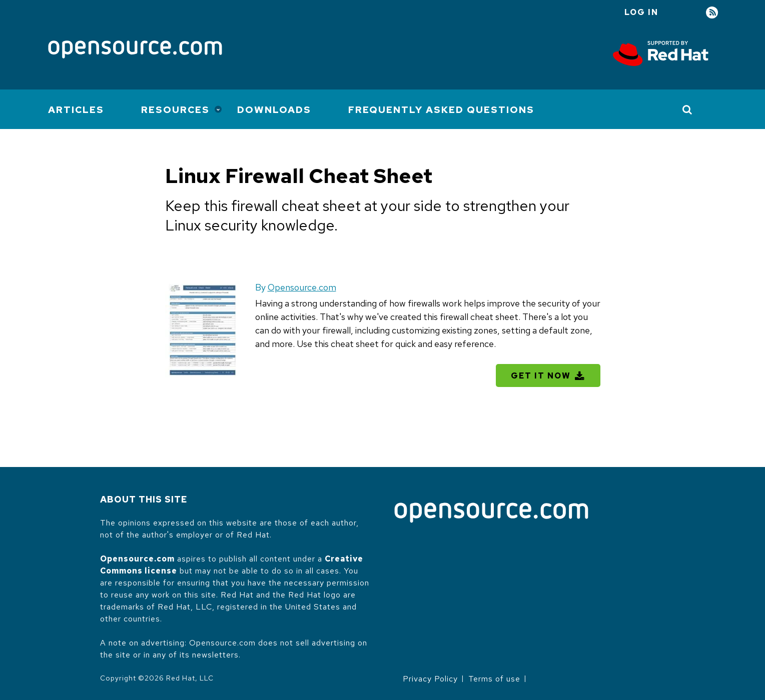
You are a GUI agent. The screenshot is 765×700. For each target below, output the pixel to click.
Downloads (274, 110)
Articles (76, 110)
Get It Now (541, 376)
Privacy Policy (430, 679)
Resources (175, 110)
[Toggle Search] (688, 109)
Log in (641, 12)
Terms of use (494, 679)
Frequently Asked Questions (441, 110)
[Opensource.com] (135, 50)
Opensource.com (302, 287)
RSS (712, 13)
